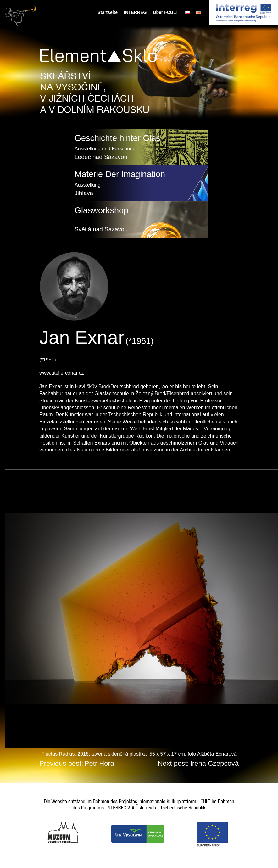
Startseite (108, 12)
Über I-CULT (166, 12)
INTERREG (135, 12)
